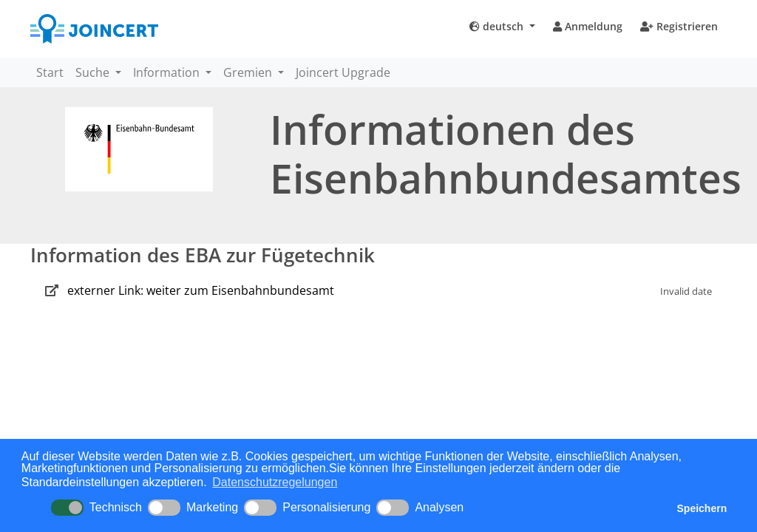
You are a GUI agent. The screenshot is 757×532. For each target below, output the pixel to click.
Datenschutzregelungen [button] (275, 482)
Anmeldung (588, 26)
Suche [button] (94, 72)
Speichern (702, 508)
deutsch (498, 26)
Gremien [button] (249, 72)
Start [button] (50, 72)
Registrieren (679, 26)
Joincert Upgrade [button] (343, 72)
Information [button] (168, 72)
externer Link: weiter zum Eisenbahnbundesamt (201, 290)
